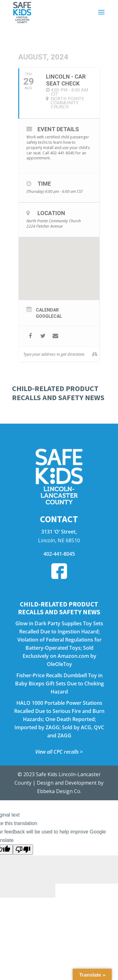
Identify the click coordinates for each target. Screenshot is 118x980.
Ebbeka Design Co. (59, 791)
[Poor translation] (23, 850)
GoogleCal (49, 316)
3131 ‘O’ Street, (59, 532)
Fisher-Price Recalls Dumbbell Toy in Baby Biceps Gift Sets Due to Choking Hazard (59, 683)
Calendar (47, 310)
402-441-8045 (59, 554)
